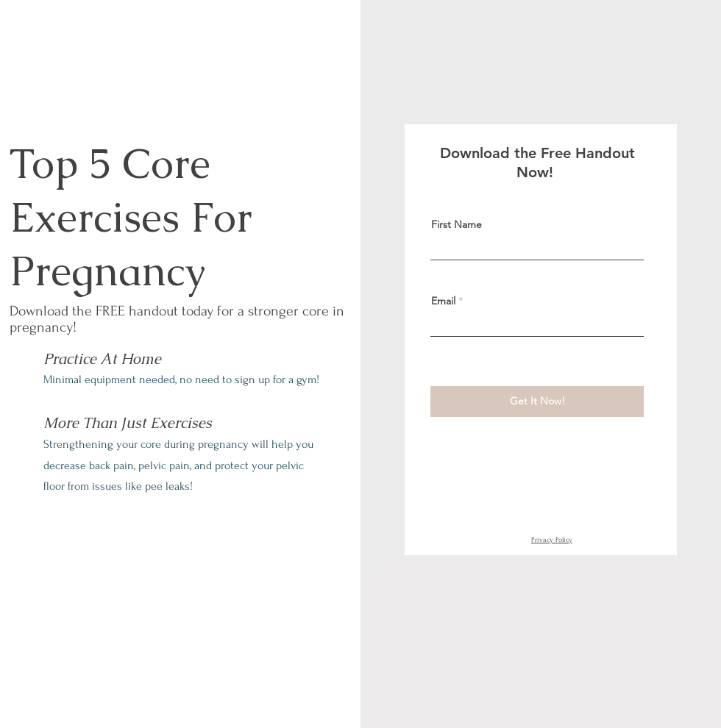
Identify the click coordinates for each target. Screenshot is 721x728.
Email (443, 301)
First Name (457, 224)
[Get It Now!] (537, 402)
